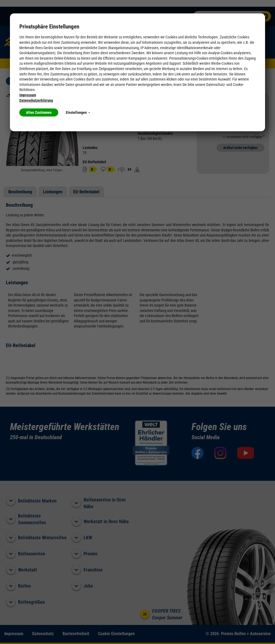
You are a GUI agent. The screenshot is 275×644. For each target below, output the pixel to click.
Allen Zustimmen (39, 112)
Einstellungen (78, 112)
